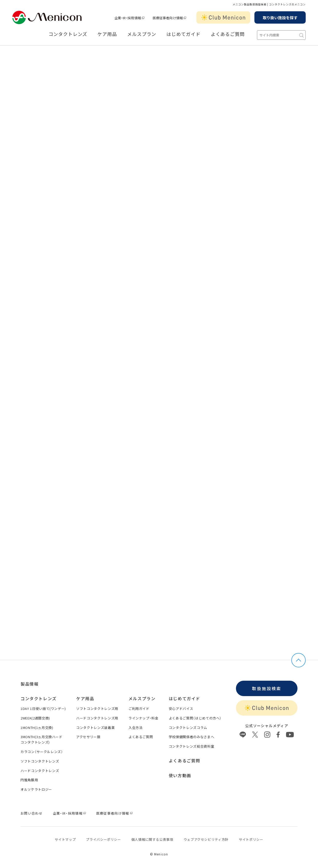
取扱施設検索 (267, 688)
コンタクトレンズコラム (188, 728)
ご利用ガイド (139, 709)
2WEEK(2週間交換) (35, 718)
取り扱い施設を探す (280, 18)
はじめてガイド (183, 34)
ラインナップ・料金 (143, 718)
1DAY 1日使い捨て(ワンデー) (43, 709)
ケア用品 (107, 34)
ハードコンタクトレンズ (40, 771)
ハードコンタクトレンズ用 (97, 718)
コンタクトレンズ (68, 34)
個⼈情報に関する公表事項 (152, 839)
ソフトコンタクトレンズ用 (97, 709)
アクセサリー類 (88, 737)
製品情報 (29, 684)
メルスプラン (142, 34)
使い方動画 (180, 775)
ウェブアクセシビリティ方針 (206, 839)
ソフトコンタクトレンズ (40, 761)
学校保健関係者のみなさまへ (191, 737)
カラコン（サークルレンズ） (42, 752)
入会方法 (136, 728)
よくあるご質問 (228, 34)
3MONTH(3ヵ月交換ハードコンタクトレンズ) (42, 739)
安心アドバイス (181, 709)
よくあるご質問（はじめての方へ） (195, 718)
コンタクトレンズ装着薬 (95, 728)
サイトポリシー (251, 839)
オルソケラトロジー (36, 789)
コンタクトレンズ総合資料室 (191, 746)
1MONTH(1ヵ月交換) (37, 728)
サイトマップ (65, 839)
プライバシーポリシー (103, 839)
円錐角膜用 (29, 780)
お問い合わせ (32, 813)
